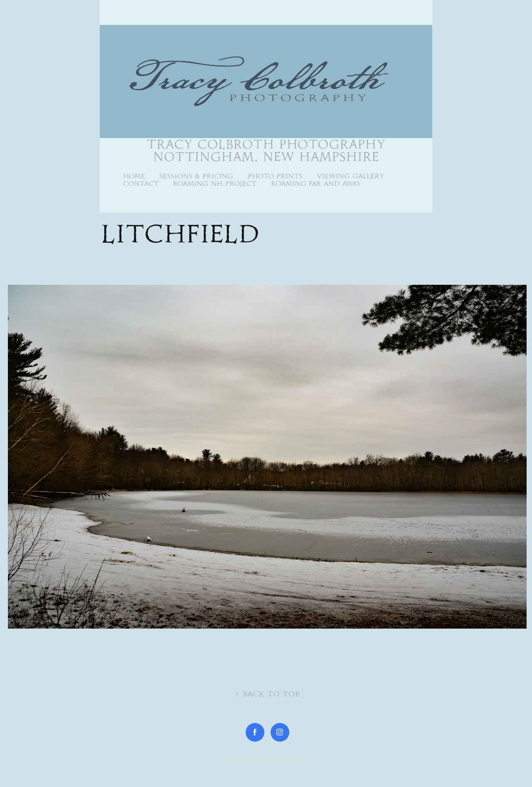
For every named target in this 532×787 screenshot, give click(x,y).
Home (134, 176)
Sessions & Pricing (196, 176)
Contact (141, 184)
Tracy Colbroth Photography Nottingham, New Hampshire (268, 150)
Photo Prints (275, 176)
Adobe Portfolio (287, 758)
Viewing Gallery (351, 176)
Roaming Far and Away (316, 184)
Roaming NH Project (215, 184)
